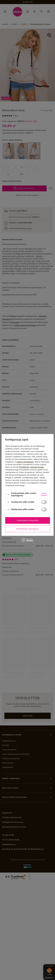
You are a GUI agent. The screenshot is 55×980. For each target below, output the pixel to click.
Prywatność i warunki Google (31, 467)
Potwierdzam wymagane (27, 529)
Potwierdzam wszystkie (28, 520)
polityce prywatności (25, 462)
